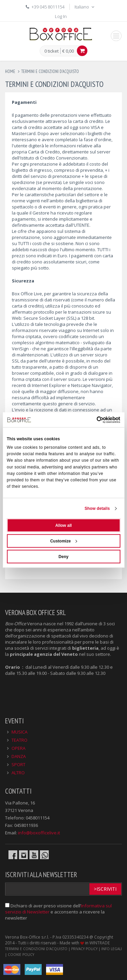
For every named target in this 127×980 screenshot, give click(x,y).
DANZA (19, 756)
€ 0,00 (68, 51)
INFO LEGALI (112, 949)
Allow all (63, 525)
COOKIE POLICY (21, 955)
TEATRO (19, 740)
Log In (61, 16)
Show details (97, 509)
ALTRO (18, 773)
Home (10, 71)
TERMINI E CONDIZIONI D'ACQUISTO (36, 949)
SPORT (18, 764)
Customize (64, 541)
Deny (63, 557)
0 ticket (51, 51)
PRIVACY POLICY (84, 949)
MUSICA (19, 732)
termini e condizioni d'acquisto (50, 71)
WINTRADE (100, 943)
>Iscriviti (105, 889)
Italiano (85, 7)
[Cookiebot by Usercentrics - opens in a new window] (91, 420)
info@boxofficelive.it (39, 833)
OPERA (18, 748)
